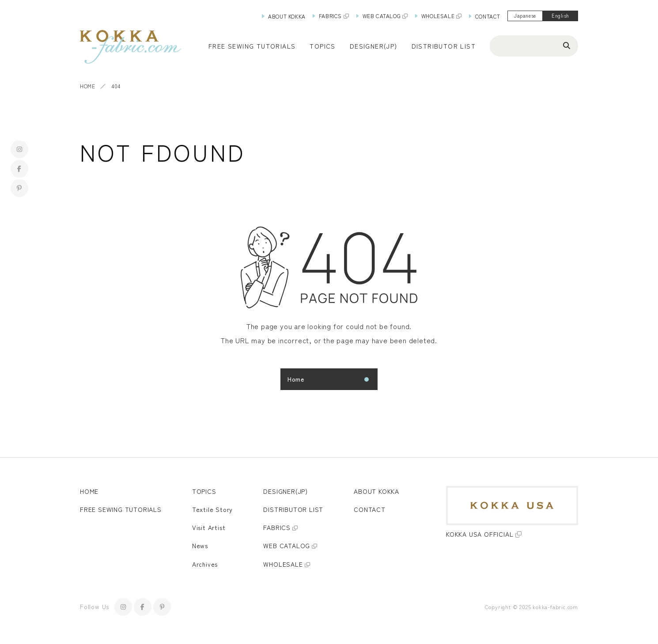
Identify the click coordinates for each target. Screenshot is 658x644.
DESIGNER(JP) (374, 46)
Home (296, 379)
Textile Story (212, 509)
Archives (205, 564)
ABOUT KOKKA (287, 16)
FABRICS (330, 16)
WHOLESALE (438, 16)
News (200, 546)
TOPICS (204, 491)
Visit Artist (209, 527)
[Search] (567, 45)
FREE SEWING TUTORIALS (121, 509)
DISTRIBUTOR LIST (444, 46)
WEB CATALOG (382, 16)
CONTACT (488, 16)
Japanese (525, 15)
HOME (87, 86)
